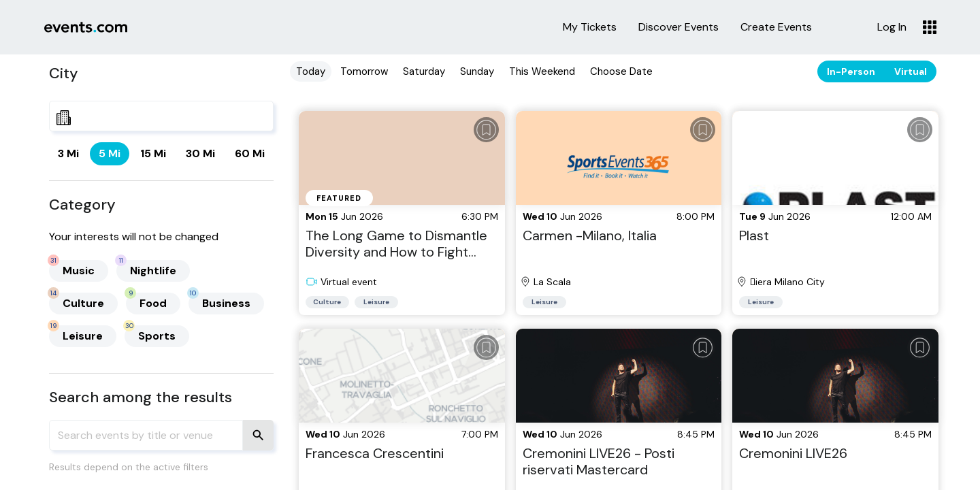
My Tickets (590, 27)
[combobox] (161, 116)
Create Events (776, 27)
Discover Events (679, 27)
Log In (892, 27)
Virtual (911, 71)
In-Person (851, 71)
